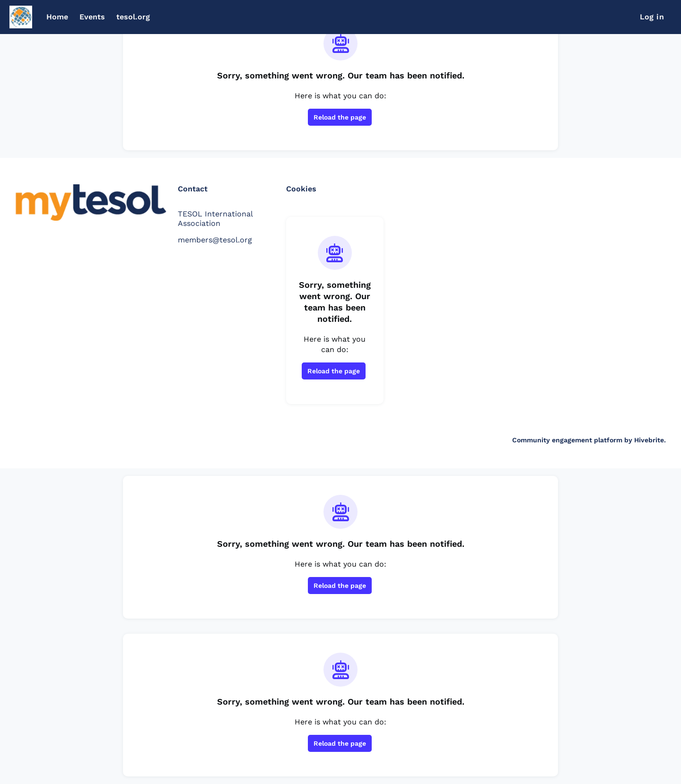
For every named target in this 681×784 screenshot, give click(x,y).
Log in (652, 17)
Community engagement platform (567, 440)
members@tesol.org (215, 240)
